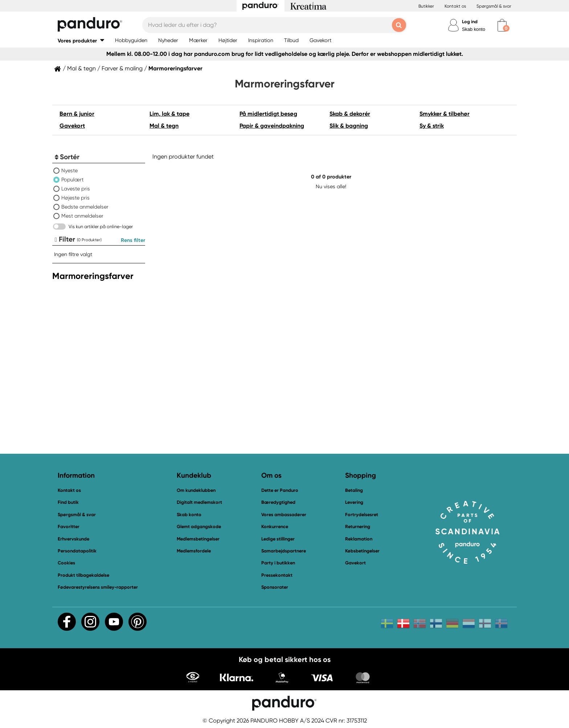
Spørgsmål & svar (494, 6)
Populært (72, 180)
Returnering (358, 527)
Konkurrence (275, 527)
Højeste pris (75, 198)
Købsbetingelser (362, 551)
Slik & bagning (349, 126)
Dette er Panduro (280, 490)
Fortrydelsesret (362, 515)
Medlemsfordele (194, 551)
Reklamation (359, 539)
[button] (81, 40)
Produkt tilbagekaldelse (83, 575)
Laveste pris (76, 189)
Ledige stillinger (278, 539)
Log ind (470, 22)
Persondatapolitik (77, 551)
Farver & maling (122, 69)
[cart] (502, 25)
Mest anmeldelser (82, 216)
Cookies (66, 563)
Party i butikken (278, 563)
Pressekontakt (277, 575)
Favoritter (69, 527)
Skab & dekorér (350, 114)
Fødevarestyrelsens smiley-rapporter (98, 587)
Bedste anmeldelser (85, 207)
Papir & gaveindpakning (272, 126)
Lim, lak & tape (169, 114)
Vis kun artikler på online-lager (101, 227)
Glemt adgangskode (199, 527)
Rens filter (133, 240)
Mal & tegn (81, 69)
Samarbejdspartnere (284, 551)
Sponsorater (275, 587)
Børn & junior (77, 114)
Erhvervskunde (73, 539)
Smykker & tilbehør (445, 114)
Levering (354, 502)
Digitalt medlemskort (199, 502)
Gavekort (72, 126)
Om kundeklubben (196, 490)
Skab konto (474, 29)
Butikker (426, 6)
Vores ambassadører (284, 515)
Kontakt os (455, 6)
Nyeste (69, 170)
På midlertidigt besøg (268, 114)
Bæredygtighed (278, 502)
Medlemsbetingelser (198, 539)
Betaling (354, 490)
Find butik (68, 502)
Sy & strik (432, 126)
